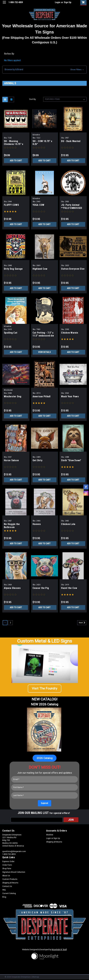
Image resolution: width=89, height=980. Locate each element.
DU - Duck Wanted (71, 141)
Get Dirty (37, 460)
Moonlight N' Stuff (59, 950)
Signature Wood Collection (14, 872)
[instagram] (86, 493)
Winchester (8, 390)
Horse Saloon (11, 460)
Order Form (7, 865)
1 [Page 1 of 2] (5, 623)
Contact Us (7, 886)
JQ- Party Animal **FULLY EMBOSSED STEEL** (72, 208)
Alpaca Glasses (12, 588)
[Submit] (44, 803)
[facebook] (86, 487)
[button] (44, 70)
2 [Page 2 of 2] (10, 623)
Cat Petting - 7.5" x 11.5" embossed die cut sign (43, 336)
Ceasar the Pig (41, 588)
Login (58, 2)
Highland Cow (40, 269)
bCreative (36, 135)
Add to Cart (16, 161)
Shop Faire (7, 869)
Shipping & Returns (54, 842)
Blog (4, 897)
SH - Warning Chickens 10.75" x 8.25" (13, 144)
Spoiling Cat (11, 333)
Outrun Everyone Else (73, 269)
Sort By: (33, 99)
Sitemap (35, 977)
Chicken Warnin (70, 333)
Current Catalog (9, 893)
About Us (6, 876)
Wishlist (50, 835)
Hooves (37, 524)
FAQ (4, 890)
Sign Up (68, 2)
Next (83, 623)
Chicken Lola (68, 524)
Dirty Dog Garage (13, 269)
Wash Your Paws (70, 396)
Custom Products (10, 879)
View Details (44, 352)
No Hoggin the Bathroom (12, 526)
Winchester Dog (13, 396)
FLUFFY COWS (11, 205)
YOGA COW (38, 205)
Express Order (8, 861)
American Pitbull (42, 396)
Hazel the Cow (69, 588)
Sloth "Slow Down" (71, 460)
